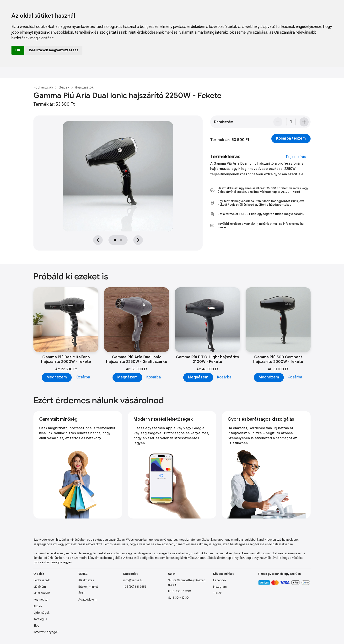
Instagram (220, 587)
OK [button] (18, 50)
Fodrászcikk (43, 87)
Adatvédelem (87, 599)
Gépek (64, 87)
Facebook (220, 580)
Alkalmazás (86, 580)
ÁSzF (82, 593)
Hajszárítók (84, 87)
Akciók (38, 606)
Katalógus (40, 619)
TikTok (217, 593)
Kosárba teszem (291, 138)
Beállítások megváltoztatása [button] (54, 50)
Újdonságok (41, 613)
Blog (36, 626)
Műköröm (40, 587)
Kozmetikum (42, 599)
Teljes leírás (296, 157)
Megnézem (57, 377)
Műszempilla (42, 593)
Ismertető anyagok (46, 632)
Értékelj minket (88, 587)
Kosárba (83, 377)
